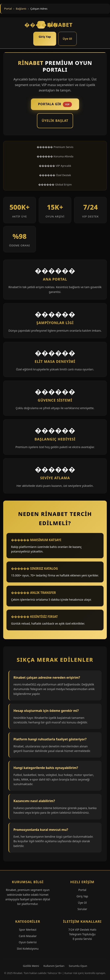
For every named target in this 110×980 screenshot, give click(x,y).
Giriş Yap (45, 37)
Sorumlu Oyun (78, 966)
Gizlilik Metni (31, 966)
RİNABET (55, 25)
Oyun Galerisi (28, 942)
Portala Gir (55, 104)
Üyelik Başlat (55, 121)
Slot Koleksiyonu (28, 949)
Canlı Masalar (28, 936)
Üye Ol (67, 39)
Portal (8, 9)
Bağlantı (21, 9)
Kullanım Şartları (54, 966)
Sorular (82, 909)
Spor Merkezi (28, 930)
